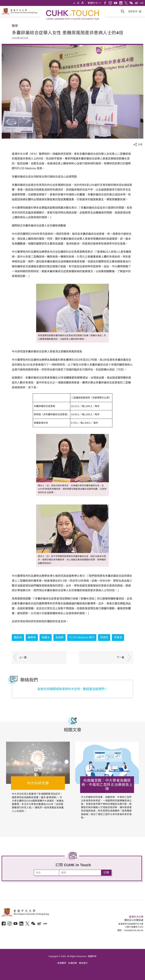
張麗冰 (46, 637)
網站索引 (83, 963)
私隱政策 (72, 963)
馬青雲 (118, 637)
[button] (94, 3)
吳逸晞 (59, 637)
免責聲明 (62, 963)
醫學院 (32, 637)
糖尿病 (18, 637)
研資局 (104, 637)
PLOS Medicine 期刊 (82, 637)
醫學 (15, 26)
